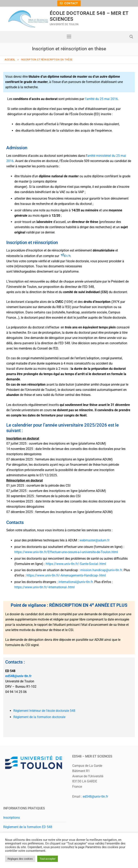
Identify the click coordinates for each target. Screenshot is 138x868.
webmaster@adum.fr (94, 540)
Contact (69, 3)
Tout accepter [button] (48, 859)
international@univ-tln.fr (76, 582)
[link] (16, 444)
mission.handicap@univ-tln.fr (101, 570)
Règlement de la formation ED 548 (28, 827)
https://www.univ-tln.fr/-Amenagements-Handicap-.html (67, 575)
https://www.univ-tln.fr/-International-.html (45, 587)
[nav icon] (69, 37)
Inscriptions (12, 818)
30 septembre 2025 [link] (20, 496)
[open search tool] (131, 37)
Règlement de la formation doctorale (39, 717)
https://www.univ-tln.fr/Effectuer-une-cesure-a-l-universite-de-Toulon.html (67, 552)
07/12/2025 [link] (48, 475)
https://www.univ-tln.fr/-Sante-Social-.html (76, 564)
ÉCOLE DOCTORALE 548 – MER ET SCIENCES (89, 16)
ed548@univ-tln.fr (18, 676)
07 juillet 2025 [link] (16, 444)
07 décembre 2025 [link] (20, 459)
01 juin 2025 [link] (15, 486)
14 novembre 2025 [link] (20, 449)
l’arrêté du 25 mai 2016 (101, 99)
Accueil (10, 60)
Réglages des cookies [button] (20, 859)
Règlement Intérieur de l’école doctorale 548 (44, 711)
